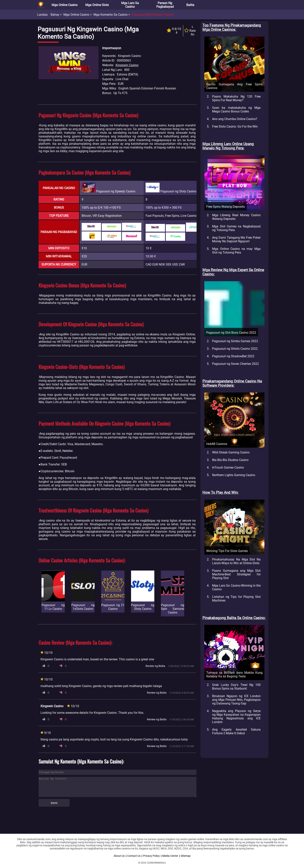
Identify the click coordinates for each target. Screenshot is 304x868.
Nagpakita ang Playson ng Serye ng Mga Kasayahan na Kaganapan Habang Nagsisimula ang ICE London (236, 716)
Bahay (55, 15)
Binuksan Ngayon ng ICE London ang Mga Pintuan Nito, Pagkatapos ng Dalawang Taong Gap (236, 700)
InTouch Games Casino (228, 467)
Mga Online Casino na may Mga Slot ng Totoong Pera (236, 251)
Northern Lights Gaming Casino (234, 475)
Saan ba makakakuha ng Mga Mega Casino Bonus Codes (236, 110)
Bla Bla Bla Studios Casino (230, 460)
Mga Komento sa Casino (111, 15)
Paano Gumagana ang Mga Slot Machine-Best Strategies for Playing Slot (236, 574)
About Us (119, 856)
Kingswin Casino (127, 65)
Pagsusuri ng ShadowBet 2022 (233, 356)
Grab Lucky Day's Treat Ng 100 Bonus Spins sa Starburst (236, 687)
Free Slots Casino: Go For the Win (235, 126)
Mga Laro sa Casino (130, 5)
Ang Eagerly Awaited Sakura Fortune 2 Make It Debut (236, 731)
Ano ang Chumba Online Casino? (235, 119)
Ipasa (54, 803)
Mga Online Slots (97, 5)
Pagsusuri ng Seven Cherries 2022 (235, 364)
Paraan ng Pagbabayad (165, 5)
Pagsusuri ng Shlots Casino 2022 (235, 349)
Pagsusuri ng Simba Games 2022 (235, 341)
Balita (190, 5)
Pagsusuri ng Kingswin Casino (153, 15)
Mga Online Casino (65, 5)
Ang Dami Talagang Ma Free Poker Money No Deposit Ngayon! (236, 239)
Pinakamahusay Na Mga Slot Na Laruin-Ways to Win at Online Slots (236, 561)
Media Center (170, 856)
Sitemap (186, 856)
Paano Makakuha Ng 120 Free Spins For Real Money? (236, 98)
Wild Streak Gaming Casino (231, 452)
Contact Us (134, 856)
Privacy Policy (151, 856)
